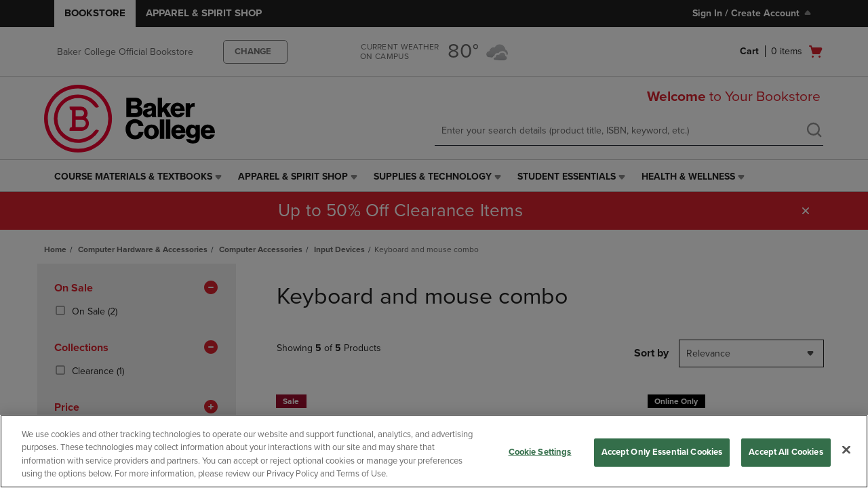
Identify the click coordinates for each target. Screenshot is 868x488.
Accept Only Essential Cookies (662, 452)
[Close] (846, 449)
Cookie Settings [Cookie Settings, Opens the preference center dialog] (540, 452)
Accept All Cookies (786, 452)
